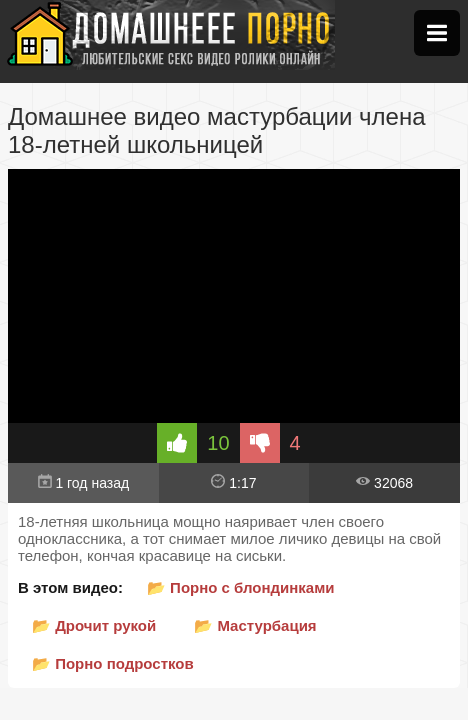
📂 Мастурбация (255, 625)
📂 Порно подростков (113, 663)
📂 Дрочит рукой (94, 625)
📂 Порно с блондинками (241, 587)
